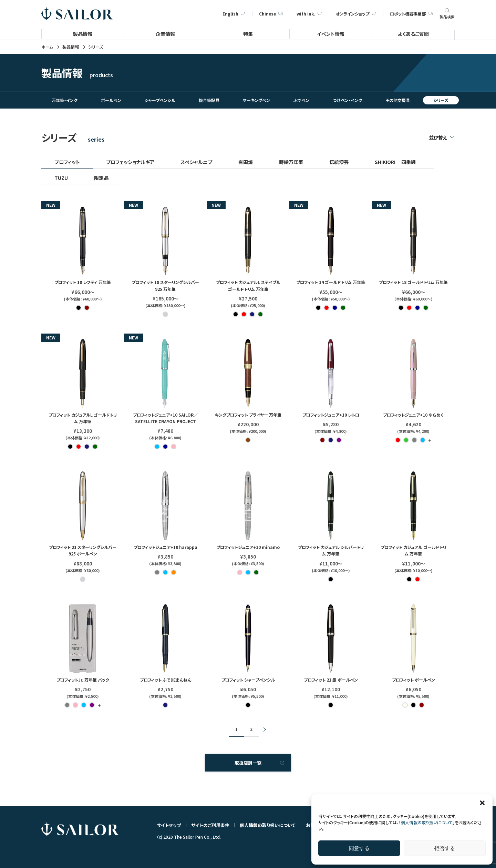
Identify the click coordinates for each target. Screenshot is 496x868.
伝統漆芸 (339, 162)
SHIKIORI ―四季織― (398, 162)
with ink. (309, 14)
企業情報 (165, 34)
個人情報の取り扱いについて (427, 822)
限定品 (101, 178)
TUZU (61, 178)
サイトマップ (169, 825)
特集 (248, 34)
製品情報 (83, 34)
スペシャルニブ (196, 162)
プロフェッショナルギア (130, 162)
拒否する (445, 848)
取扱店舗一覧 (248, 763)
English (234, 14)
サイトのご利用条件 (210, 825)
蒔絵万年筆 (291, 162)
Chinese (271, 14)
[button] (482, 803)
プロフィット (67, 162)
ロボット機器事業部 (411, 14)
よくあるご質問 (413, 34)
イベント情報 (331, 34)
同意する (359, 848)
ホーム (47, 47)
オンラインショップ (356, 14)
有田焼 (246, 162)
